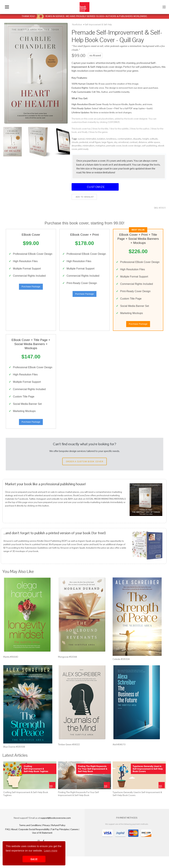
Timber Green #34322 (69, 756)
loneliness (111, 139)
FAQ (7, 841)
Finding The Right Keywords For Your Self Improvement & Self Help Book (78, 805)
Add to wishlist (84, 197)
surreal (81, 139)
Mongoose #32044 (68, 669)
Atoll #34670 (119, 756)
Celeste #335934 (121, 671)
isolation (101, 139)
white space (154, 142)
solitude (154, 139)
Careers (74, 841)
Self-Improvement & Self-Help (98, 25)
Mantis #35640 (11, 669)
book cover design (132, 146)
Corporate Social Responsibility (34, 841)
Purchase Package (31, 292)
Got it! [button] (34, 859)
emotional (123, 142)
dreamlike (77, 146)
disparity (137, 139)
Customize (95, 187)
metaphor (100, 146)
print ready (83, 149)
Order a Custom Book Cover (84, 473)
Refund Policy (58, 837)
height (146, 139)
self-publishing (149, 146)
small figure (95, 142)
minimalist (91, 139)
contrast (133, 142)
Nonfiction (77, 25)
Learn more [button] (51, 851)
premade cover (114, 146)
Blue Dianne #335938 (14, 758)
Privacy (46, 837)
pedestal (84, 142)
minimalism (89, 146)
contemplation (125, 139)
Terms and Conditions (30, 837)
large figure (107, 142)
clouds (75, 142)
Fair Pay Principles (60, 841)
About (14, 841)
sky (116, 142)
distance (143, 142)
